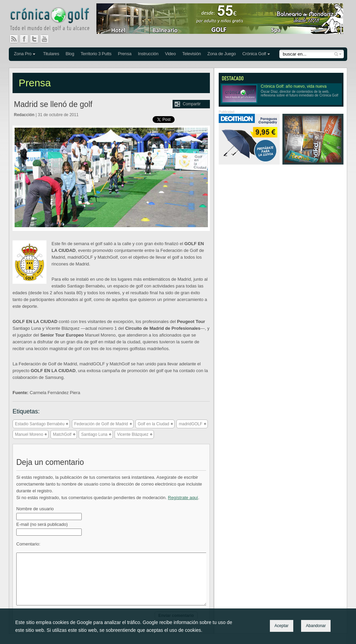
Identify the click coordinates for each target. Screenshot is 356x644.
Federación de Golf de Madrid (101, 424)
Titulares (51, 54)
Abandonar (316, 626)
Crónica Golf (254, 54)
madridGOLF (190, 424)
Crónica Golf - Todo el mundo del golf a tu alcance (55, 20)
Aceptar (282, 626)
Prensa (125, 54)
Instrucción (148, 54)
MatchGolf (62, 434)
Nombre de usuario (35, 509)
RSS (14, 39)
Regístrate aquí (183, 498)
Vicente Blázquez (133, 434)
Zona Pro (23, 54)
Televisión (191, 54)
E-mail (42, 524)
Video (170, 54)
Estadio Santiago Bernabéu (40, 424)
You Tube (47, 39)
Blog (70, 54)
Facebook (27, 39)
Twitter (37, 39)
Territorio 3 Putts (96, 54)
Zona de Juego (222, 54)
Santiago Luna (94, 434)
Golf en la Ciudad (153, 424)
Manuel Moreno (29, 434)
